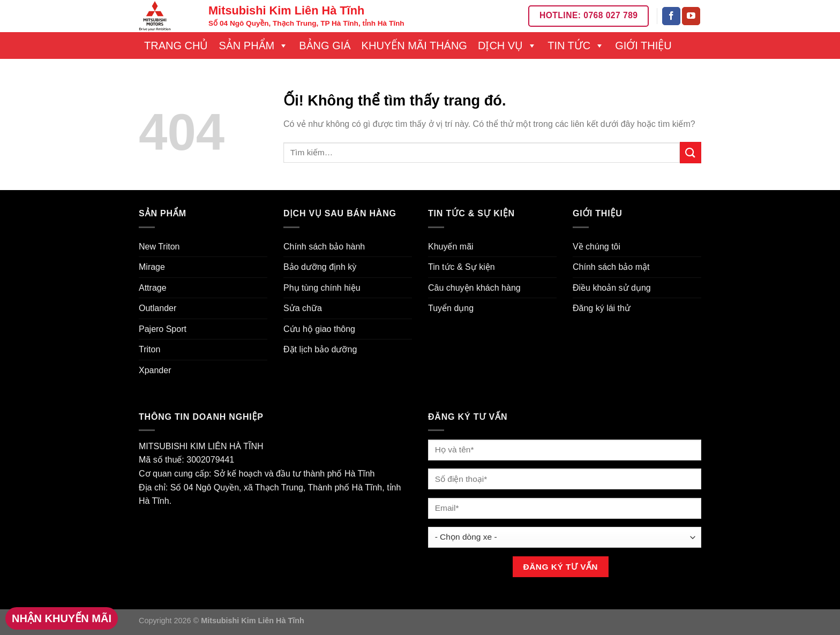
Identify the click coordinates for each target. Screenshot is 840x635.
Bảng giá (325, 46)
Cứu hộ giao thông (319, 329)
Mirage (152, 267)
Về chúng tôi (597, 247)
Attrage (153, 288)
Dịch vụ (507, 46)
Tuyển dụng (451, 308)
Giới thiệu (643, 46)
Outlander (157, 308)
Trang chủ (176, 46)
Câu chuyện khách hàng (474, 288)
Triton (149, 349)
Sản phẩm (253, 46)
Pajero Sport (163, 329)
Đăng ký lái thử (602, 308)
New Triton (159, 247)
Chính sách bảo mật (611, 267)
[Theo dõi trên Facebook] (671, 16)
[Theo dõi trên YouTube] (691, 16)
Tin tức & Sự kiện (462, 267)
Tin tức (576, 46)
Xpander (155, 370)
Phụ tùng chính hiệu (322, 288)
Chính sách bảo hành (324, 247)
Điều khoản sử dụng (612, 288)
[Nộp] (691, 152)
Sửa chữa (303, 308)
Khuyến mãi (451, 247)
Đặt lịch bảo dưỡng (320, 349)
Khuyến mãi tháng (414, 46)
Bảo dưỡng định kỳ (320, 267)
